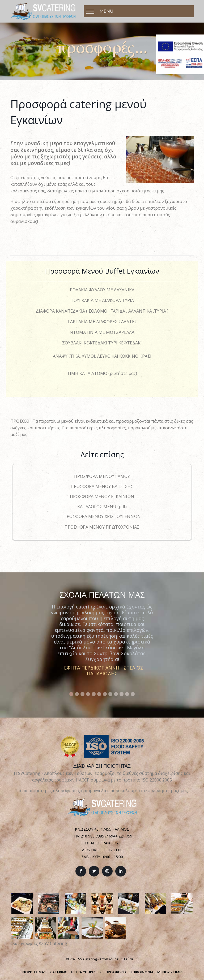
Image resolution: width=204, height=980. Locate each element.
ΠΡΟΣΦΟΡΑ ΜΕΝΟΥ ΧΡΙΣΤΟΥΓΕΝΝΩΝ (102, 516)
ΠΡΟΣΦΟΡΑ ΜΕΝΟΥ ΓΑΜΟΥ (102, 476)
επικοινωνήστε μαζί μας (163, 791)
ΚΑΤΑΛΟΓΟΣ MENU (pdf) (102, 507)
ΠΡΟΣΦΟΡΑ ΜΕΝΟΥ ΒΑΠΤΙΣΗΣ (102, 486)
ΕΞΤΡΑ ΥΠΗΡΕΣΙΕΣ (86, 972)
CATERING (59, 972)
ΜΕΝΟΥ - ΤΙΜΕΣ (170, 972)
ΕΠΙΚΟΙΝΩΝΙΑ (142, 972)
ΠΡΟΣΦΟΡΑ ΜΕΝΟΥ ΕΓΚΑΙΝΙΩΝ (102, 497)
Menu (107, 11)
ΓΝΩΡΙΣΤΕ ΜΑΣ (33, 972)
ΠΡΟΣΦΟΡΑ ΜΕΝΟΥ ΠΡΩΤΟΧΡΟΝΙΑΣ (102, 527)
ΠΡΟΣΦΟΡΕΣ (116, 972)
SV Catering (56, 943)
